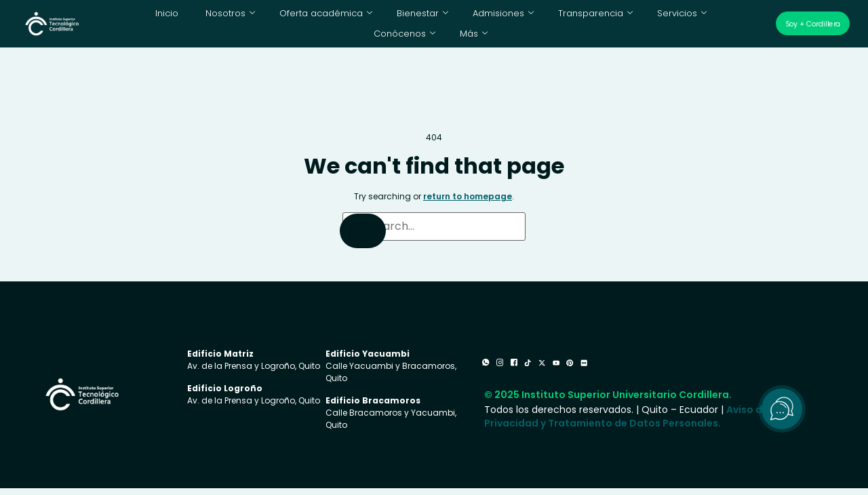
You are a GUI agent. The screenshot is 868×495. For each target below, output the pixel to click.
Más (431, 37)
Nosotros (201, 17)
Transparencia (545, 17)
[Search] (363, 238)
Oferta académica (290, 17)
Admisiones (457, 17)
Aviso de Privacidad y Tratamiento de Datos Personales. (626, 432)
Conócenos (703, 17)
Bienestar (380, 17)
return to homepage (468, 203)
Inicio (140, 17)
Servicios (627, 17)
